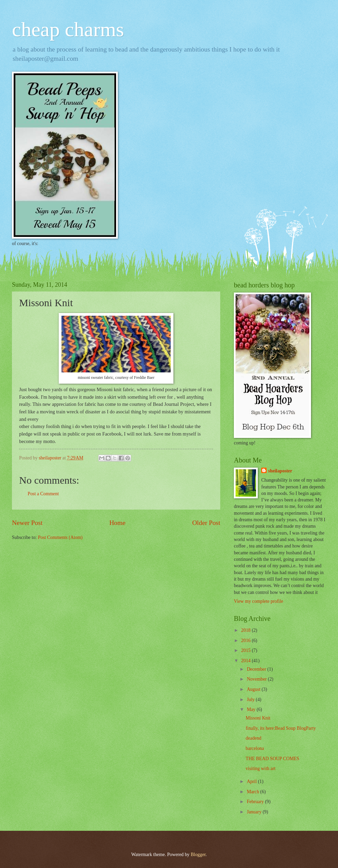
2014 (246, 661)
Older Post (206, 523)
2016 (246, 641)
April (252, 781)
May (252, 709)
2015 (246, 650)
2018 (246, 630)
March (253, 792)
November (257, 679)
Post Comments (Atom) (60, 537)
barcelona (255, 748)
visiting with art (260, 769)
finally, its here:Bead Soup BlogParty (281, 728)
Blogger (198, 855)
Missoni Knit (258, 718)
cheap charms (68, 29)
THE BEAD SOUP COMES (272, 759)
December (257, 669)
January (255, 812)
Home (117, 523)
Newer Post (27, 523)
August (254, 689)
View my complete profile (258, 601)
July (251, 700)
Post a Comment (43, 494)
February (256, 802)
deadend (253, 738)
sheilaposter (280, 471)
